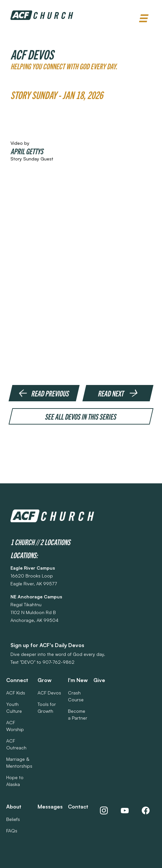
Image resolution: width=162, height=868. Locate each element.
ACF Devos (49, 693)
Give (99, 680)
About (14, 807)
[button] (144, 19)
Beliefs (13, 819)
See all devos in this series (81, 416)
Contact (78, 807)
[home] (42, 15)
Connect (17, 680)
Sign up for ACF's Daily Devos (47, 645)
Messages (50, 807)
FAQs (12, 831)
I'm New (78, 680)
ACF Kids (16, 693)
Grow (45, 680)
